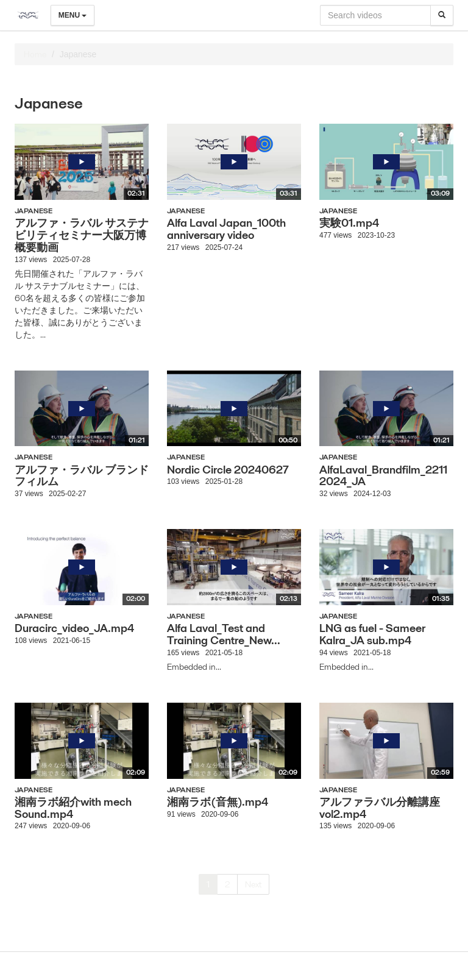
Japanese (34, 211)
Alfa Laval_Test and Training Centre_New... (224, 634)
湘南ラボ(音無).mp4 (218, 802)
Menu (73, 15)
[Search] (442, 15)
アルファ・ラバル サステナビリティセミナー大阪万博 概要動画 (82, 235)
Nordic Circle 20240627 (228, 470)
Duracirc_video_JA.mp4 (74, 628)
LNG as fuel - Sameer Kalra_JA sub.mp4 (372, 634)
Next (253, 884)
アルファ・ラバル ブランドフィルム (82, 476)
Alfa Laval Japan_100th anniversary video (226, 229)
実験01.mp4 (349, 223)
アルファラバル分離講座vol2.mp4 (380, 808)
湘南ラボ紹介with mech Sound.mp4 (73, 808)
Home (35, 54)
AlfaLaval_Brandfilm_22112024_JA (383, 476)
